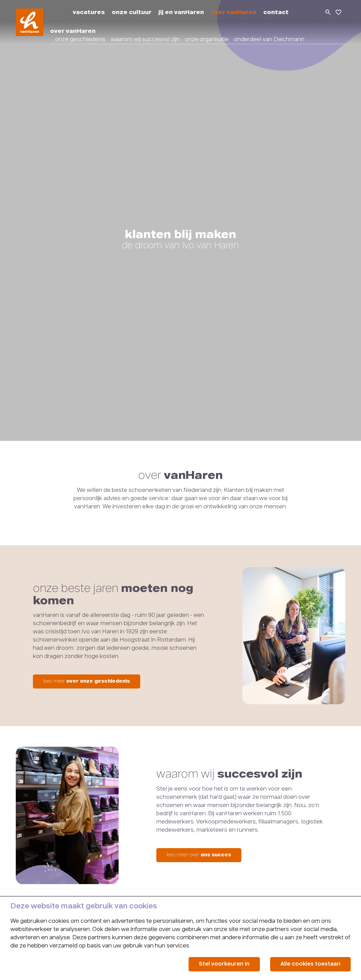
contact (276, 13)
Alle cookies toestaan (310, 964)
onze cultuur (132, 13)
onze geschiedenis (80, 40)
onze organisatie (207, 40)
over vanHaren (234, 13)
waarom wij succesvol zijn (145, 40)
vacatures (89, 13)
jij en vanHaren (181, 13)
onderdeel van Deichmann (269, 40)
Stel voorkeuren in (224, 964)
